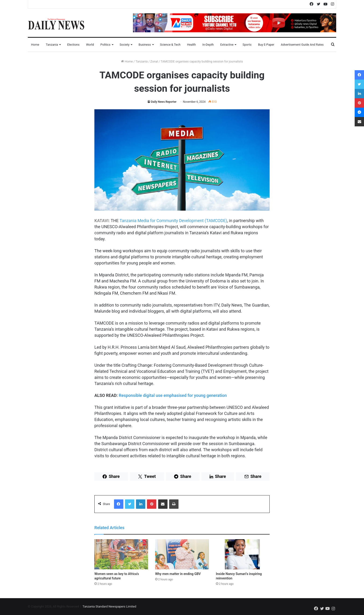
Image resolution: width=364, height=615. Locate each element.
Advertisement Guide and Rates (302, 45)
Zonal (154, 61)
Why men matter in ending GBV (178, 574)
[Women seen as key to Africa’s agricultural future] (121, 554)
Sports (247, 45)
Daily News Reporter (164, 102)
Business (145, 45)
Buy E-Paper (266, 45)
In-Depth (208, 45)
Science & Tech (170, 45)
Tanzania (52, 45)
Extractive (227, 45)
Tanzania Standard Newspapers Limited (109, 606)
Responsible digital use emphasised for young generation (173, 395)
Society (125, 45)
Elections (73, 45)
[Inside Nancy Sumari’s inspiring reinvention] (243, 554)
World (90, 45)
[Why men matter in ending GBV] (182, 554)
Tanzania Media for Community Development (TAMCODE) (173, 221)
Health (191, 45)
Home (35, 45)
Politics (105, 45)
